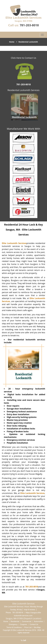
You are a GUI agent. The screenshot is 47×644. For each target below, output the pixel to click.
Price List (28, 627)
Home (12, 42)
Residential (15, 621)
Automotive (38, 621)
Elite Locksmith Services (14, 243)
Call (23, 640)
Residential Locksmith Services (23, 90)
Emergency (13, 624)
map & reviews (30, 610)
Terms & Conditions (14, 627)
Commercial (27, 621)
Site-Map (37, 627)
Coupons (24, 624)
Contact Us (34, 624)
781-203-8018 (29, 25)
